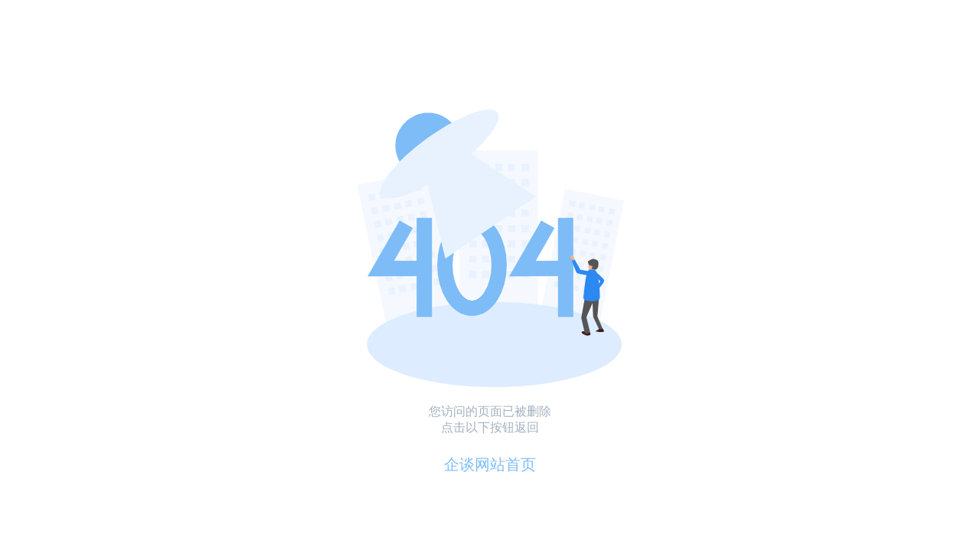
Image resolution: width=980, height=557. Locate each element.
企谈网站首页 (490, 464)
